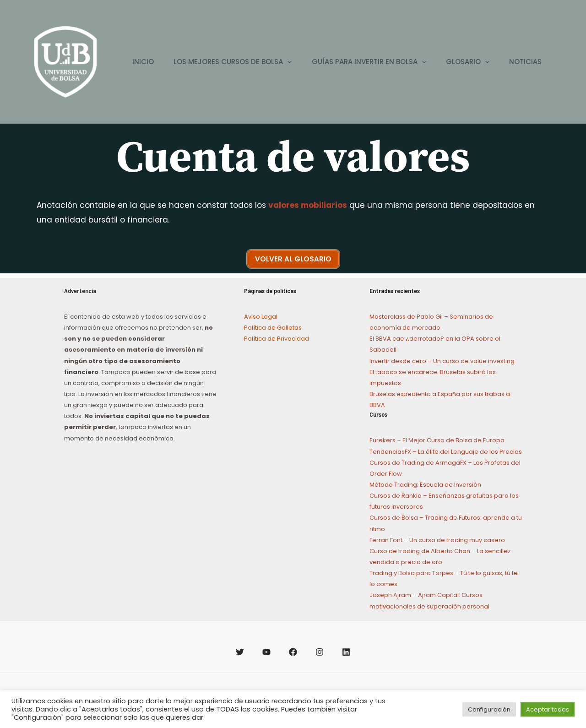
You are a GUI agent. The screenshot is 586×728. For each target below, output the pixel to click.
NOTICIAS (524, 62)
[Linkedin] (346, 652)
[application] (277, 62)
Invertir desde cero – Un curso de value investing (442, 361)
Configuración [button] (489, 709)
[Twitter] (240, 652)
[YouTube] (266, 652)
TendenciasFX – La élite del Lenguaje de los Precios (446, 452)
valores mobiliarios (308, 205)
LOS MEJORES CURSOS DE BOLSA (222, 62)
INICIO (129, 62)
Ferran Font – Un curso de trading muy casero (437, 540)
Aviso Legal (261, 317)
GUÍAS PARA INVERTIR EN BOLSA (361, 62)
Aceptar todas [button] (548, 709)
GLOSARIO (463, 62)
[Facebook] (293, 652)
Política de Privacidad (277, 339)
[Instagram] (320, 652)
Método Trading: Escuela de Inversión (425, 485)
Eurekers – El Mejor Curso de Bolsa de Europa (437, 440)
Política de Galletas (273, 328)
